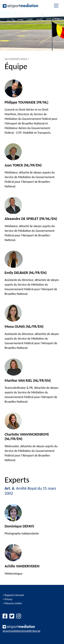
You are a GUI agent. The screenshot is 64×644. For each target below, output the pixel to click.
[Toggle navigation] (56, 6)
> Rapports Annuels (13, 595)
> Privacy (8, 599)
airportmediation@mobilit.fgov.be (21, 631)
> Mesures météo (12, 603)
